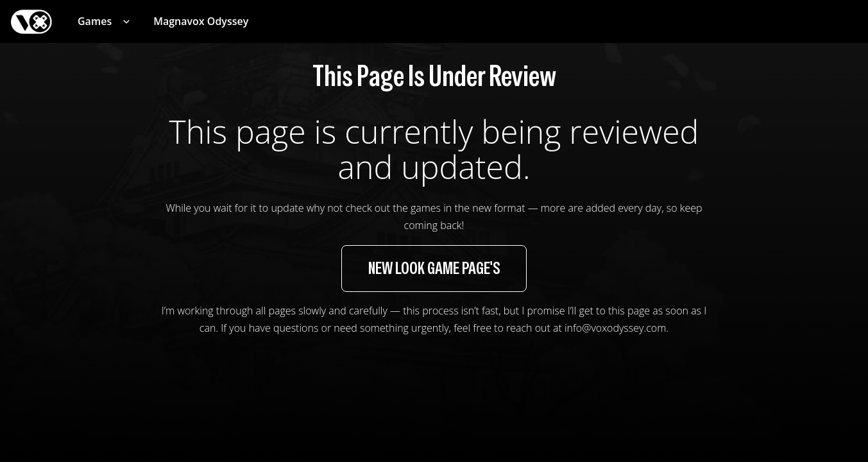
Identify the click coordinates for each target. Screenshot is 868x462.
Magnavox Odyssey (201, 21)
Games (95, 21)
